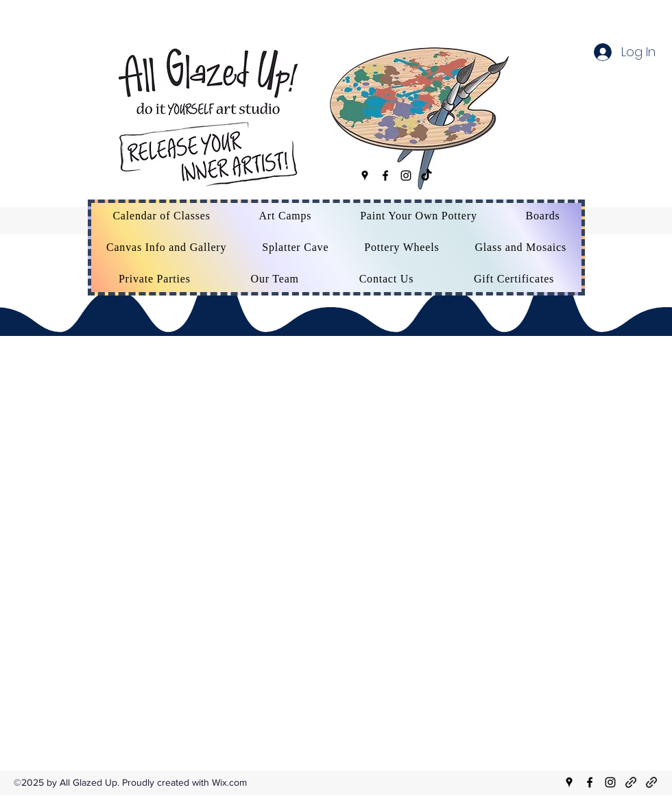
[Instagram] (406, 176)
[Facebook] (385, 176)
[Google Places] (365, 176)
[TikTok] (427, 176)
